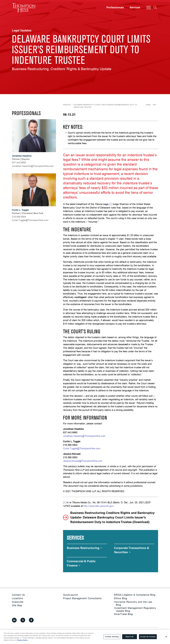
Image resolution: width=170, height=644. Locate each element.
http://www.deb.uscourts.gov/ (99, 506)
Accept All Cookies (148, 637)
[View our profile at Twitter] (23, 620)
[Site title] (24, 8)
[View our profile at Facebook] (31, 620)
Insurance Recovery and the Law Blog (133, 603)
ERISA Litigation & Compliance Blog (135, 595)
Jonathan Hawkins (22, 156)
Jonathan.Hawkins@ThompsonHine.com (84, 436)
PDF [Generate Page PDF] (155, 105)
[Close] (166, 637)
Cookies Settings (112, 637)
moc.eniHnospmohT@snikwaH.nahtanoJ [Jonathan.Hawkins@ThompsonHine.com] (33, 166)
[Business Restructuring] (84, 548)
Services (135, 8)
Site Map (17, 605)
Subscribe (18, 602)
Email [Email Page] (149, 105)
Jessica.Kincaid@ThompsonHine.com (83, 461)
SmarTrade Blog (123, 614)
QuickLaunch (71, 595)
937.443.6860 (19, 162)
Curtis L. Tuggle (20, 210)
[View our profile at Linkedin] (14, 620)
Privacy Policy (22, 640)
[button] (149, 8)
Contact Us (18, 595)
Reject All (130, 637)
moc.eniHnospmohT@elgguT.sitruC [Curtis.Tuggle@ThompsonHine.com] (30, 220)
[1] (110, 204)
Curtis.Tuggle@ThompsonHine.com (82, 448)
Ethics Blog (121, 598)
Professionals (115, 8)
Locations (17, 598)
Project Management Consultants (82, 598)
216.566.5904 (19, 217)
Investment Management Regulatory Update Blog (135, 609)
